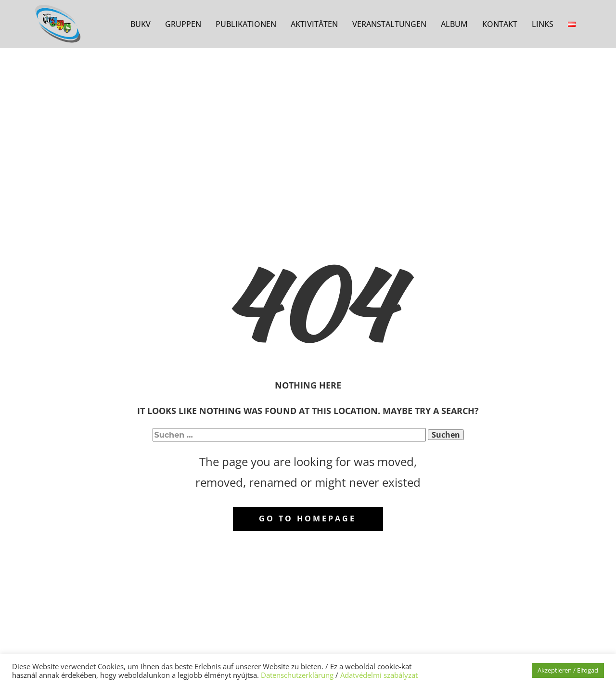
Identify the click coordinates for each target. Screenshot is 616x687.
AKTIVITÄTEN (314, 24)
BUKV (141, 24)
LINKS (543, 24)
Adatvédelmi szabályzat (379, 675)
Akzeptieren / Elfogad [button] (568, 670)
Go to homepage (308, 518)
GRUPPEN (183, 24)
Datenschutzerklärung (297, 675)
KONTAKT (500, 24)
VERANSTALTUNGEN (389, 24)
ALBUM (454, 24)
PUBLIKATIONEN (246, 24)
